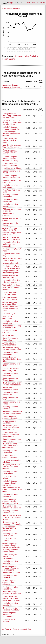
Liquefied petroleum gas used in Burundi (12, 181)
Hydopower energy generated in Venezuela (11, 523)
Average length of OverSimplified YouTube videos (12, 359)
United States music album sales (10, 339)
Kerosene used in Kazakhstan (9, 422)
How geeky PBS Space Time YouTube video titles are (11, 467)
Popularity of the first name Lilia (10, 562)
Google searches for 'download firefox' (10, 276)
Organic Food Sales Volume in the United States (10, 309)
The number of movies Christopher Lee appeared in (11, 244)
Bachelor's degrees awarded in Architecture (11, 128)
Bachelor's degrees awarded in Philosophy (11, 177)
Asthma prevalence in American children (11, 294)
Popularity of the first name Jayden (10, 535)
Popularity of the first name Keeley (10, 353)
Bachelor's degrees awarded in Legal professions (10, 483)
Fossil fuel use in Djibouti (12, 168)
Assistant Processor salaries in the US (10, 229)
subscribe (42, 3)
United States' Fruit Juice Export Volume (12, 259)
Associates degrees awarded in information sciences (11, 134)
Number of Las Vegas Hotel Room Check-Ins (11, 238)
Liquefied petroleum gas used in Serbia (12, 440)
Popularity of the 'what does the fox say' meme (11, 267)
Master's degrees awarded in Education (11, 417)
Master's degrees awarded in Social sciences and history (10, 501)
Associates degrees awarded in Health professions (10, 529)
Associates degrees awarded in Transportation (10, 556)
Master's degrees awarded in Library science (10, 152)
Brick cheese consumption (7, 317)
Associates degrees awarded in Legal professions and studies (11, 545)
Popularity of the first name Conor (10, 322)
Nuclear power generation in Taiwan (10, 389)
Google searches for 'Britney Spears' (10, 379)
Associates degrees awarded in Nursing (10, 164)
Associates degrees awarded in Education (11, 456)
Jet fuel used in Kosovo (11, 573)
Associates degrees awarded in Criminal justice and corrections (11, 598)
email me (35, 3)
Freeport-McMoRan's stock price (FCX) (10, 370)
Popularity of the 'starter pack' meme (11, 186)
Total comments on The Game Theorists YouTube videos (12, 490)
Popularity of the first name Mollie (10, 452)
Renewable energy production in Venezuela (12, 507)
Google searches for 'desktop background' (10, 272)
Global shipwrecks (9, 335)
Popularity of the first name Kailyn (10, 576)
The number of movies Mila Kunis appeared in (11, 281)
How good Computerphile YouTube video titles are (12, 412)
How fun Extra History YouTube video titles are (12, 349)
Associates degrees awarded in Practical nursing (10, 140)
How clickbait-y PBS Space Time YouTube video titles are (11, 428)
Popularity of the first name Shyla (10, 588)
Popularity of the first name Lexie (10, 374)
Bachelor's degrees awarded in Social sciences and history (10, 159)
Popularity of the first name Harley (10, 200)
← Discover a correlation (11, 8)
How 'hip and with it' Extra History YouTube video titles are (11, 446)
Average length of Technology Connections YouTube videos (12, 116)
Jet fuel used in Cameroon (8, 215)
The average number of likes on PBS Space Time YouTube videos (12, 122)
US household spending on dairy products (12, 327)
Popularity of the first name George (10, 205)
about (29, 3)
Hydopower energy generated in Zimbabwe (11, 609)
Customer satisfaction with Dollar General (11, 298)
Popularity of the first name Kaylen (10, 604)
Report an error (9, 59)
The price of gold (9, 314)
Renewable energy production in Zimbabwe (12, 593)
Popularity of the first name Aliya (10, 495)
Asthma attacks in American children (9, 344)
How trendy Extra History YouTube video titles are (12, 384)
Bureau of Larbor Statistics (26, 56)
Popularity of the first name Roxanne (10, 551)
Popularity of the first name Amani (10, 196)
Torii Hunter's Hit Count (11, 285)
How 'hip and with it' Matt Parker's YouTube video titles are (12, 517)
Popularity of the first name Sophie (10, 472)
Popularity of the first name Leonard (10, 512)
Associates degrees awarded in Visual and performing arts (11, 434)
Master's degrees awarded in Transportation (9, 615)
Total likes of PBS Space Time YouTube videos (12, 146)
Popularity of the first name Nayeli (10, 393)
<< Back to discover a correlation (16, 629)
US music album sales (11, 263)
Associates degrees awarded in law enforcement (10, 582)
